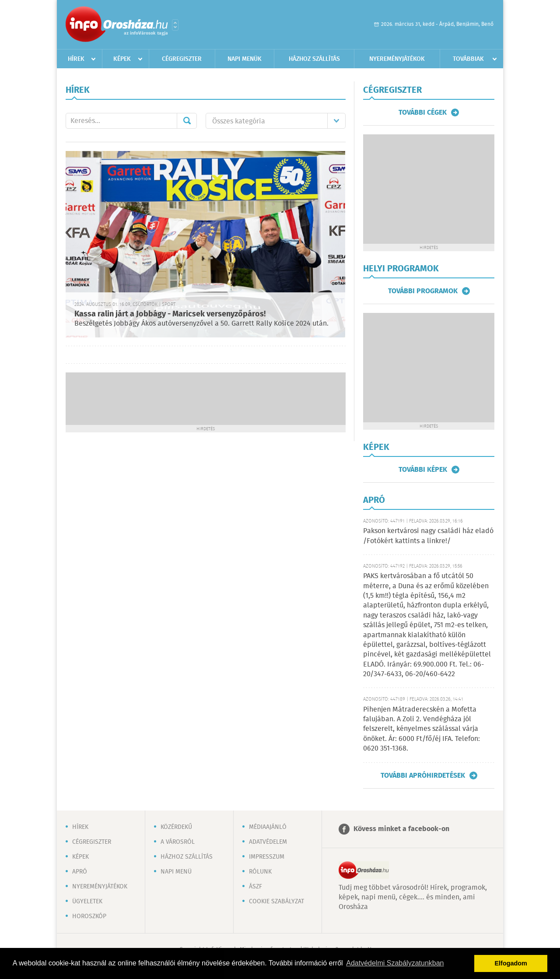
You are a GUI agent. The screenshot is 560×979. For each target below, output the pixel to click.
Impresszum (267, 857)
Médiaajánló (268, 827)
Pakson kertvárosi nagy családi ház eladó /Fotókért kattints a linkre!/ (428, 536)
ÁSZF (255, 887)
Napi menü (176, 872)
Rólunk (260, 872)
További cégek (423, 112)
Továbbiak (468, 59)
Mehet (187, 121)
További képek (423, 470)
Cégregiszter (182, 59)
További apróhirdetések (423, 775)
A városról (178, 842)
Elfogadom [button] (511, 963)
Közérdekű (176, 827)
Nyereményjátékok (397, 59)
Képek (122, 59)
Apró (80, 872)
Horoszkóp (89, 916)
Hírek (76, 59)
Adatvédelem (268, 842)
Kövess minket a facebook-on (401, 829)
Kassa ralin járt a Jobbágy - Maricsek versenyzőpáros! (170, 314)
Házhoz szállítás (314, 59)
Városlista (175, 25)
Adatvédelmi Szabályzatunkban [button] (395, 963)
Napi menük (245, 59)
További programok (423, 291)
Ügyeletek (87, 902)
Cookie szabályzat (276, 902)
